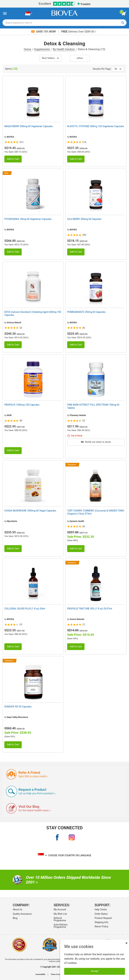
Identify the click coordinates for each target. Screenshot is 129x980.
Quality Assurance (22, 914)
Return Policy (101, 926)
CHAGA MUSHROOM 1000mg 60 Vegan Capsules (30, 511)
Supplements (42, 49)
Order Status (101, 914)
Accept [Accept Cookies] (95, 971)
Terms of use (56, 974)
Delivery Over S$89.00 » (79, 32)
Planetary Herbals (78, 415)
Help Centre (101, 909)
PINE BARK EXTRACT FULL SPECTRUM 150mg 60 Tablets (93, 406)
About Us (18, 909)
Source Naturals (77, 619)
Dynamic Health (77, 521)
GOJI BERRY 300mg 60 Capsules (84, 219)
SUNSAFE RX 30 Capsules (18, 707)
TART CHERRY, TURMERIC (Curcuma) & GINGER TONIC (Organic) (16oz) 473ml (96, 512)
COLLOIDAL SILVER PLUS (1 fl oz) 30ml (25, 609)
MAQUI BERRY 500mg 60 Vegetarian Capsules (28, 126)
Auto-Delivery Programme (60, 926)
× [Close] (126, 943)
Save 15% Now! (44, 32)
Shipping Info (101, 922)
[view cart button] (124, 14)
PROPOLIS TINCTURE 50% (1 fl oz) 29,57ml (90, 609)
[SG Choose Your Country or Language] (29, 14)
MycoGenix (12, 521)
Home (28, 49)
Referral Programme (60, 919)
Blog (15, 918)
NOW (9, 415)
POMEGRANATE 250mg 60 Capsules (86, 312)
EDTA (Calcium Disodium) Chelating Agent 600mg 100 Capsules (33, 313)
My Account (60, 909)
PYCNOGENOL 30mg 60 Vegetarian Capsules (28, 219)
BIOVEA (10, 137)
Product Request (103, 918)
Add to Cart (13, 159)
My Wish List (60, 914)
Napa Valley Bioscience (17, 717)
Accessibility (40, 974)
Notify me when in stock (96, 442)
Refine (80, 58)
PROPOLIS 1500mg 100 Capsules (22, 405)
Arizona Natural (14, 323)
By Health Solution (64, 49)
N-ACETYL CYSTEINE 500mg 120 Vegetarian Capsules (96, 126)
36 (118, 69)
